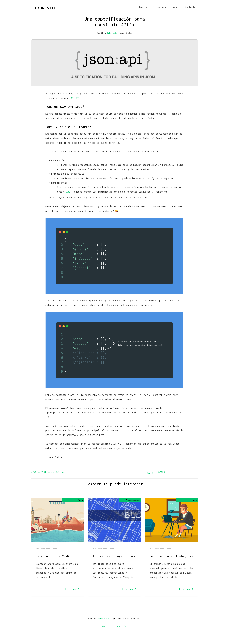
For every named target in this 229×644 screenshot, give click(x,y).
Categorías (159, 7)
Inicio (143, 7)
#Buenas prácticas (54, 472)
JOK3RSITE (44, 8)
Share (162, 472)
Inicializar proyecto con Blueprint (122, 556)
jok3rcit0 (112, 33)
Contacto (190, 7)
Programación (133, 500)
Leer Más (72, 589)
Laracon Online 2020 (52, 556)
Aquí (70, 192)
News (80, 500)
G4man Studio (104, 618)
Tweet (150, 473)
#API (41, 472)
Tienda (175, 7)
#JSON (35, 472)
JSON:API (74, 98)
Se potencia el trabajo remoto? (176, 556)
